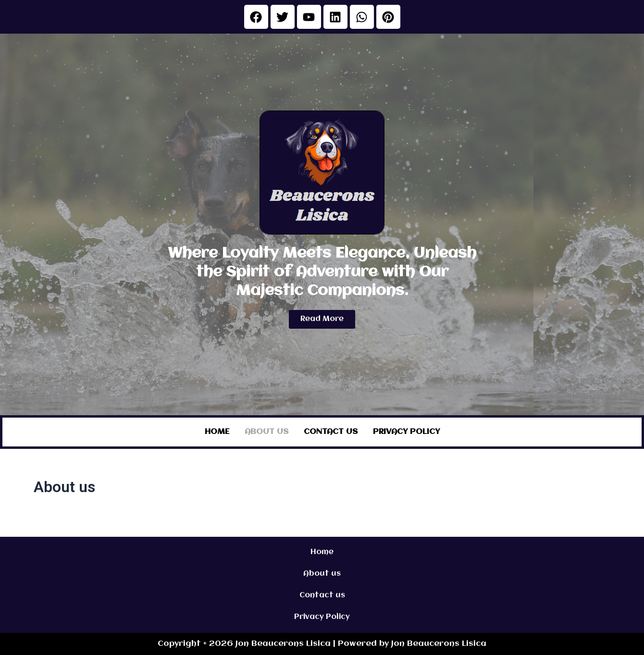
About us (266, 432)
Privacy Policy (406, 432)
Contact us (331, 432)
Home (217, 432)
